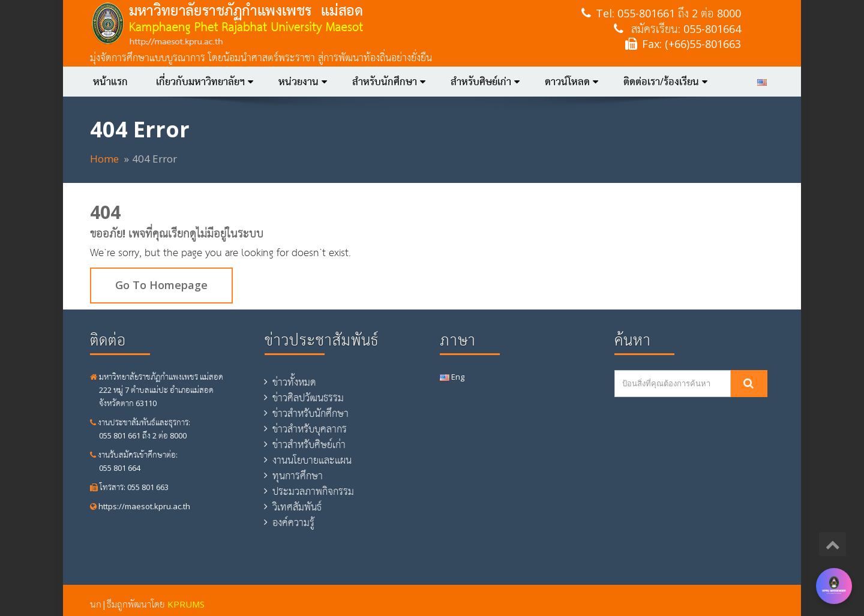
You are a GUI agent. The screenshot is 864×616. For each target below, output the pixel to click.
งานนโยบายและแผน (312, 460)
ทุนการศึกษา (298, 476)
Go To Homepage (161, 285)
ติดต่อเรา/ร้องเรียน (665, 82)
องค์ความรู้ (293, 522)
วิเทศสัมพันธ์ (297, 507)
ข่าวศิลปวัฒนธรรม (308, 398)
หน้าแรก (110, 82)
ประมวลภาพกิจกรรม (313, 491)
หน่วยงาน (303, 82)
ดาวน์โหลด (571, 82)
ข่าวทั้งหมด (294, 382)
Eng (452, 377)
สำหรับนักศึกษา (389, 82)
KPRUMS (186, 604)
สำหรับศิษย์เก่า (485, 82)
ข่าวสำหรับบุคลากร (310, 429)
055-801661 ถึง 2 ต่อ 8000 (679, 13)
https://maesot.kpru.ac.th (140, 506)
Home (104, 159)
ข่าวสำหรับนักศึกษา (310, 413)
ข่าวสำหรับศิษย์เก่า (309, 444)
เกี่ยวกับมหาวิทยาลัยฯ (205, 82)
